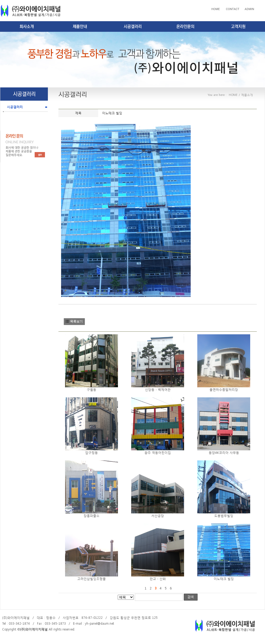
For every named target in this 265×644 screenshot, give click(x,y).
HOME (216, 9)
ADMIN (249, 9)
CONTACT (232, 9)
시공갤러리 (15, 107)
